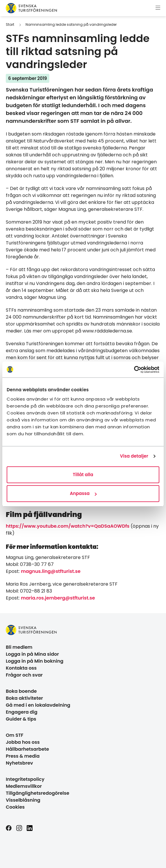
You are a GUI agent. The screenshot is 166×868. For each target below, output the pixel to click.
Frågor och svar (24, 675)
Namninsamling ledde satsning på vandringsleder (71, 24)
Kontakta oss (21, 668)
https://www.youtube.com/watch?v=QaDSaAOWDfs (68, 526)
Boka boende (21, 691)
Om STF (15, 735)
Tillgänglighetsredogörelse (38, 793)
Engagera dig (22, 712)
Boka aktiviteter (24, 698)
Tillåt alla (83, 475)
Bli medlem (19, 647)
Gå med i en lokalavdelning (38, 705)
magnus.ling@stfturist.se (51, 571)
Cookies (15, 807)
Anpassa (83, 493)
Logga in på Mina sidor (32, 654)
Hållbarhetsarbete (27, 749)
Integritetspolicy (25, 779)
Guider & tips (21, 719)
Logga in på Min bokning (35, 661)
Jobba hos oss (23, 742)
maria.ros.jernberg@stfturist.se (58, 598)
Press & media (23, 756)
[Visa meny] (158, 8)
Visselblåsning (23, 800)
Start (10, 24)
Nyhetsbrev (19, 763)
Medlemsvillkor (24, 786)
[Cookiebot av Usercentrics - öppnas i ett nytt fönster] (134, 370)
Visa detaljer (134, 456)
